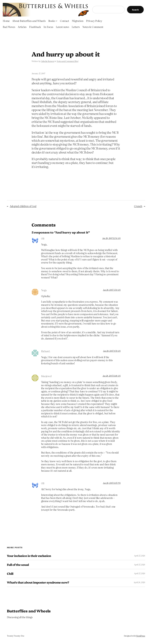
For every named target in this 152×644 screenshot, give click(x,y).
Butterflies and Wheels (29, 611)
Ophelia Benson (48, 61)
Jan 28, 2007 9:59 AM (112, 351)
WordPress (141, 636)
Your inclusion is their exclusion (29, 556)
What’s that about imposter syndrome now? (38, 582)
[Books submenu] (56, 21)
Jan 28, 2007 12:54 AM (111, 238)
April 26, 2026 (139, 582)
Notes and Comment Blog (68, 61)
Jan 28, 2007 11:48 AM (112, 376)
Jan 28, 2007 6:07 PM (112, 483)
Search (135, 10)
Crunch (138, 206)
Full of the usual (18, 565)
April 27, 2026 (140, 556)
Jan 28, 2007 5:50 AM (112, 290)
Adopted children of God (23, 206)
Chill (10, 573)
